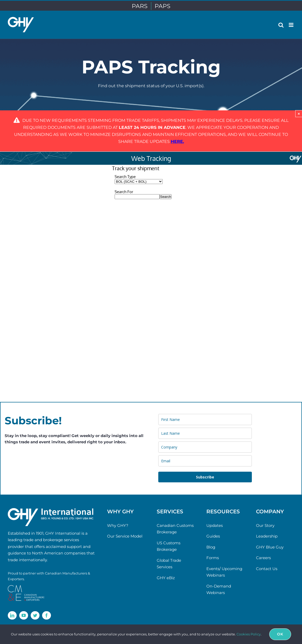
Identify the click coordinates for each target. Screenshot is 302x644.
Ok (280, 634)
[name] (205, 419)
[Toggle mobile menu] (291, 25)
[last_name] (205, 433)
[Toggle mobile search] (281, 25)
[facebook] (47, 615)
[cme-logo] (26, 587)
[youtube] (24, 615)
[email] (205, 461)
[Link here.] (177, 141)
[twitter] (35, 615)
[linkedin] (12, 615)
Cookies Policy (249, 634)
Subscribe (205, 477)
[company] (205, 447)
